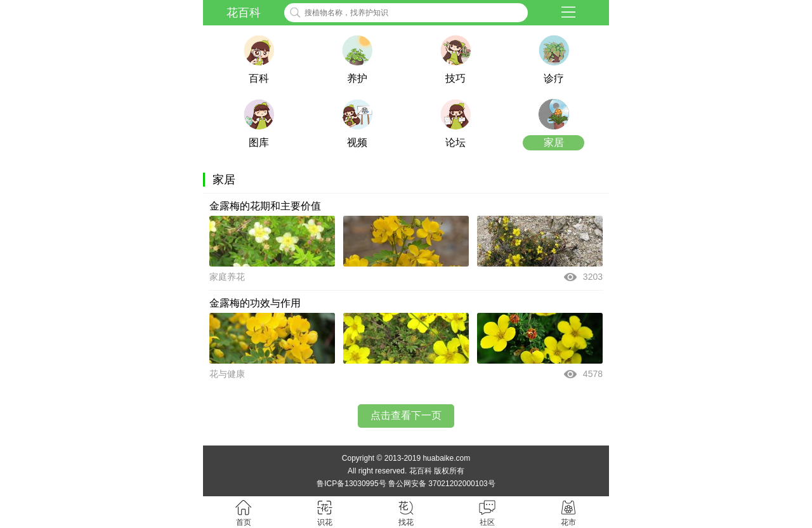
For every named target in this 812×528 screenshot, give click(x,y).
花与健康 (227, 374)
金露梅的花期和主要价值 (265, 206)
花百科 (244, 13)
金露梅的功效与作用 (255, 303)
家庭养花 (227, 277)
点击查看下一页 (406, 415)
